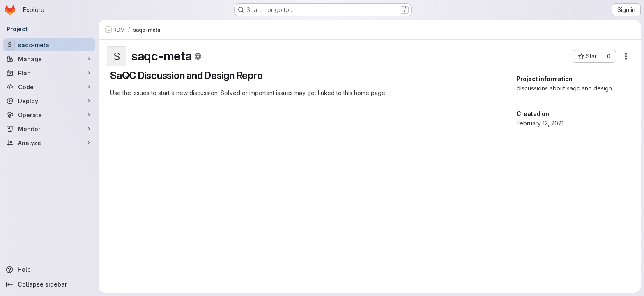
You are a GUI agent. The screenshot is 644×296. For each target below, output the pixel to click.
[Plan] (49, 73)
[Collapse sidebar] (49, 284)
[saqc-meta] (49, 45)
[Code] (49, 87)
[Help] (49, 270)
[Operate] (49, 115)
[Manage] (49, 59)
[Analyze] (49, 143)
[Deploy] (49, 101)
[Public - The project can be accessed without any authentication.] (198, 56)
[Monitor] (49, 129)
